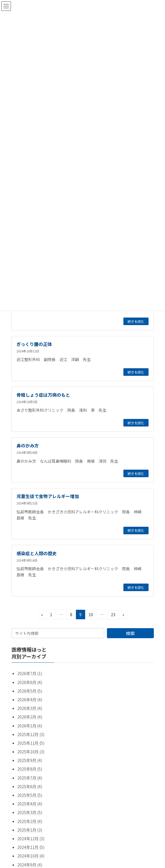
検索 (130, 633)
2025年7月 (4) (30, 777)
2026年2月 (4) (30, 717)
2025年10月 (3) (31, 752)
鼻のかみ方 (28, 445)
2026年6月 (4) (30, 682)
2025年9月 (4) (30, 760)
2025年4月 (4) (30, 804)
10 (91, 615)
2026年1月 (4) (30, 725)
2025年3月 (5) (30, 812)
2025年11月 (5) (31, 743)
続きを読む (136, 321)
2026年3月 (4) (30, 708)
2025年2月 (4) (30, 821)
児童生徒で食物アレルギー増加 (48, 496)
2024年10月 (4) (31, 856)
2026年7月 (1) (30, 673)
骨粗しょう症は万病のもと (43, 395)
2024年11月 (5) (31, 847)
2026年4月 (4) (30, 699)
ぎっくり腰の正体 (34, 344)
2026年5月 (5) (30, 691)
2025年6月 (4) (30, 786)
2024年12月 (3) (31, 838)
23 (113, 615)
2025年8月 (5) (30, 769)
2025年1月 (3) (30, 830)
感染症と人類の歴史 (37, 553)
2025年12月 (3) (31, 734)
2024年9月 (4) (30, 864)
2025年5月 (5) (30, 795)
